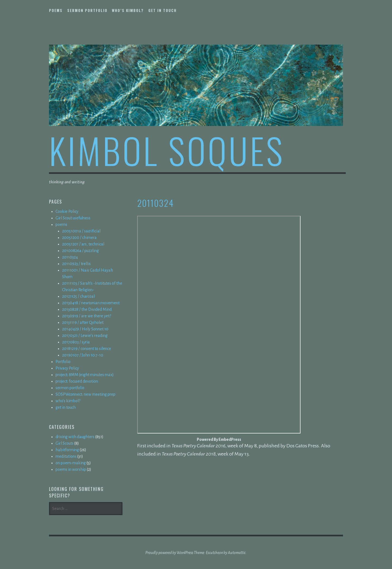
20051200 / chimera (79, 238)
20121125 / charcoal (78, 296)
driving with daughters (75, 437)
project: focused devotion (77, 381)
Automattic (237, 553)
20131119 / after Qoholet (83, 322)
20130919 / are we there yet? (87, 316)
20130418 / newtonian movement (91, 303)
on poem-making (71, 463)
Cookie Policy (67, 211)
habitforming (67, 450)
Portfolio (63, 362)
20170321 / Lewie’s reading (85, 336)
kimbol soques (167, 150)
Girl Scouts (65, 443)
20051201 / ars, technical (83, 244)
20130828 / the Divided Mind (87, 309)
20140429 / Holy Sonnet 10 (85, 329)
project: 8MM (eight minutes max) (85, 375)
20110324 (70, 257)
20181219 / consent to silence (87, 349)
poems (56, 10)
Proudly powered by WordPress (169, 553)
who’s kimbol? (128, 10)
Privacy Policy (67, 368)
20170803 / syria (76, 342)
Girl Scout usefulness (73, 218)
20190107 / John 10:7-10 (83, 355)
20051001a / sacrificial (81, 231)
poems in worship (71, 469)
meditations (66, 456)
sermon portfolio (87, 10)
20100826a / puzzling (80, 251)
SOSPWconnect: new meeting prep (85, 394)
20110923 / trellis (76, 264)
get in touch (163, 10)
